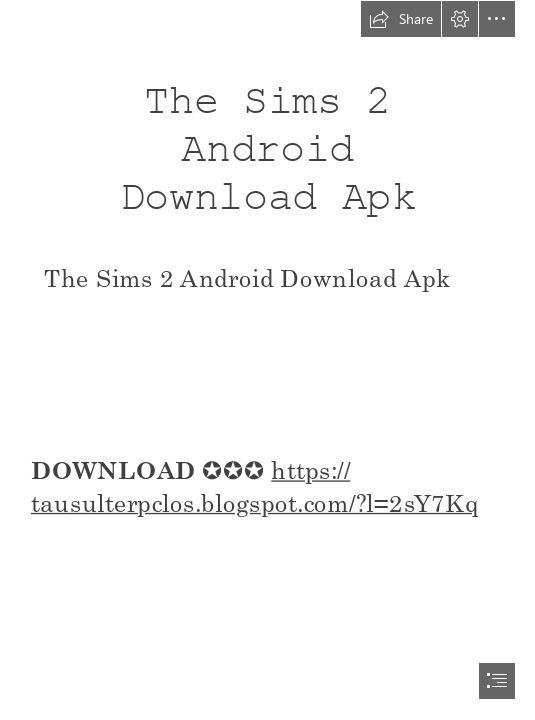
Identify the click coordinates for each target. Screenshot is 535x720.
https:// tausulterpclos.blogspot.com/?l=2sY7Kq (255, 486)
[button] (401, 19)
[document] (267, 360)
